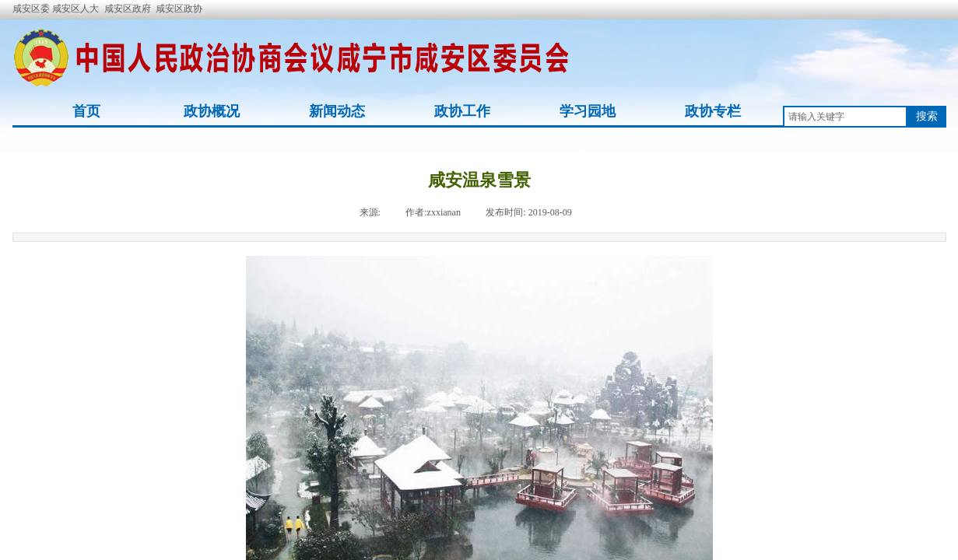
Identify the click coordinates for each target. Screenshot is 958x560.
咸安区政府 (128, 9)
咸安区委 (32, 9)
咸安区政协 (179, 9)
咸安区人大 (75, 9)
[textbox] (845, 117)
